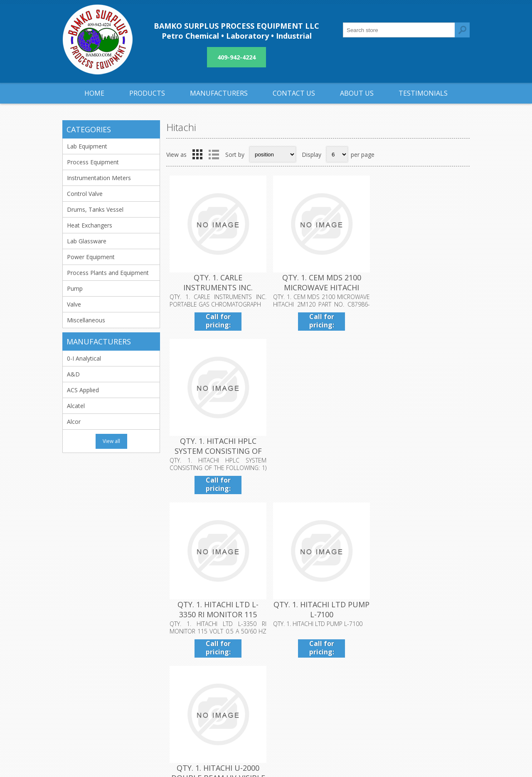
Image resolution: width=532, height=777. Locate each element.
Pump (75, 288)
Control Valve (85, 194)
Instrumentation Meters (99, 178)
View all (111, 441)
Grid (197, 154)
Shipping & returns (229, 664)
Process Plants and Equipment (108, 273)
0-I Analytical (84, 358)
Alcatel (76, 406)
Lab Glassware (87, 241)
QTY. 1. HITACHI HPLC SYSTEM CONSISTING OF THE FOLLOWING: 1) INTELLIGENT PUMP (419, 291)
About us (216, 691)
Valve (74, 304)
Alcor (74, 422)
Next (461, 510)
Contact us (353, 664)
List (214, 154)
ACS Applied (83, 390)
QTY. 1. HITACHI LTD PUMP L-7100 (318, 442)
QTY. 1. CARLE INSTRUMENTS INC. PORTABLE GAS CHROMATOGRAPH (217, 291)
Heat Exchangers (90, 225)
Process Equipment (93, 162)
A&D (73, 374)
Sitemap (350, 677)
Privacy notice (223, 677)
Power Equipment (91, 257)
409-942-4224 (236, 57)
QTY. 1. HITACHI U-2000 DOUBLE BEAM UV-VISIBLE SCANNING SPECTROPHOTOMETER (419, 452)
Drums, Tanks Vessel (95, 209)
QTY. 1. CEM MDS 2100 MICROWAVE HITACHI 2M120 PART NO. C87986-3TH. (318, 291)
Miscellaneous (86, 320)
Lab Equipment (87, 146)
